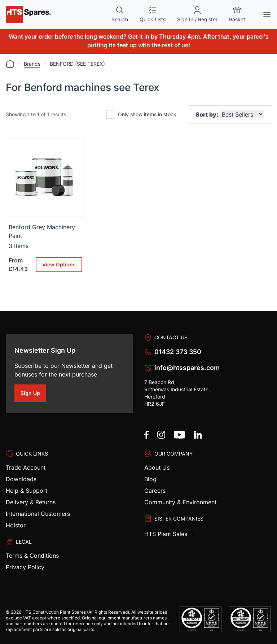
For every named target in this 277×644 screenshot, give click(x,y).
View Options (59, 264)
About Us (157, 467)
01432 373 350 (178, 352)
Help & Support (27, 491)
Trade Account (26, 467)
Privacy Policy (25, 567)
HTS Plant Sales (167, 534)
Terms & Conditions (32, 556)
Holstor (16, 525)
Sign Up (33, 394)
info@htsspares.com (187, 368)
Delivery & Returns (31, 502)
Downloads (21, 479)
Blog (150, 479)
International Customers (38, 514)
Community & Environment (180, 502)
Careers (155, 491)
